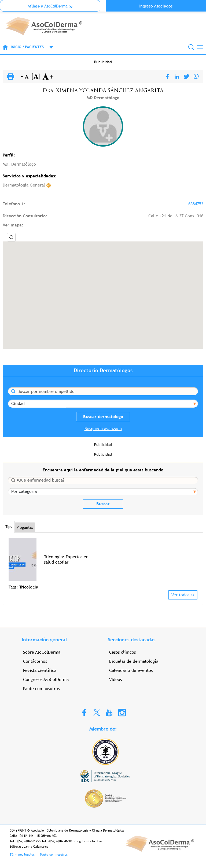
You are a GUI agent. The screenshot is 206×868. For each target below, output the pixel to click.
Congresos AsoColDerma (46, 679)
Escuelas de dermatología (134, 661)
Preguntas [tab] (25, 527)
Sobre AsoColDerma (42, 652)
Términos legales (22, 855)
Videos (115, 679)
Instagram (122, 712)
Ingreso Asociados (156, 6)
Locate (11, 237)
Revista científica (40, 670)
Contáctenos (35, 661)
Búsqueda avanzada (103, 429)
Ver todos (180, 595)
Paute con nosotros (41, 689)
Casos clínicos (122, 652)
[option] (103, 564)
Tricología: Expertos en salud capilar (66, 559)
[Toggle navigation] (200, 47)
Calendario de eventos (131, 670)
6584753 (196, 204)
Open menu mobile (49, 47)
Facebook (84, 712)
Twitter (97, 712)
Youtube (109, 712)
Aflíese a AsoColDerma (48, 6)
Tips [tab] (9, 527)
